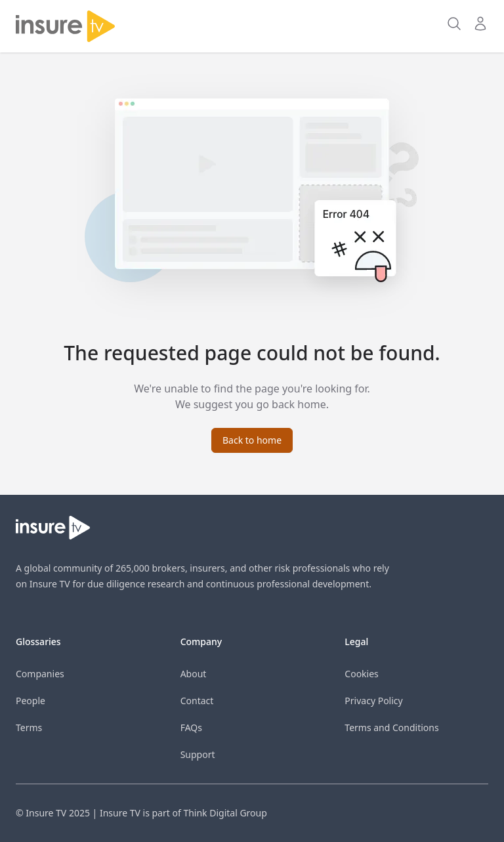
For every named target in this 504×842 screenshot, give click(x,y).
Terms (29, 727)
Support (198, 754)
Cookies (361, 674)
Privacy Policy (373, 701)
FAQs (191, 727)
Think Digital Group (225, 813)
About (194, 674)
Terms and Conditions (391, 727)
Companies (40, 674)
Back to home (252, 440)
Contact (197, 701)
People (31, 701)
